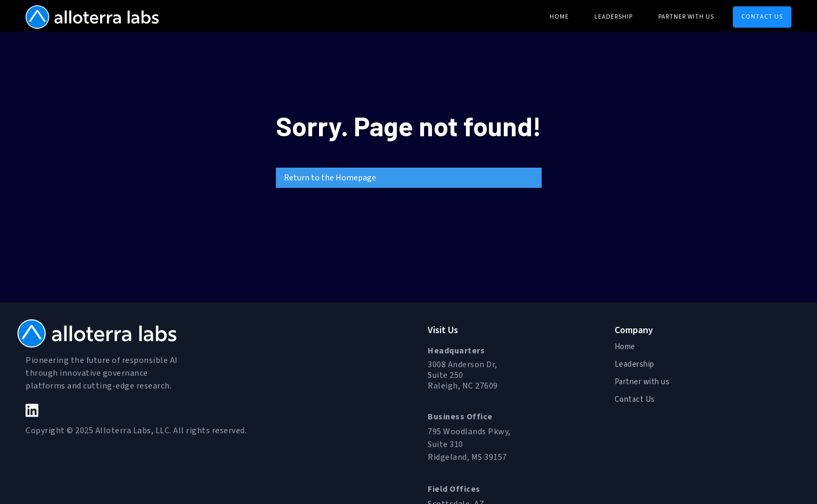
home (559, 17)
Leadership (614, 17)
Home (625, 347)
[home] (92, 16)
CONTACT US (762, 17)
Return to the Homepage (330, 178)
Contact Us (635, 399)
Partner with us (686, 17)
